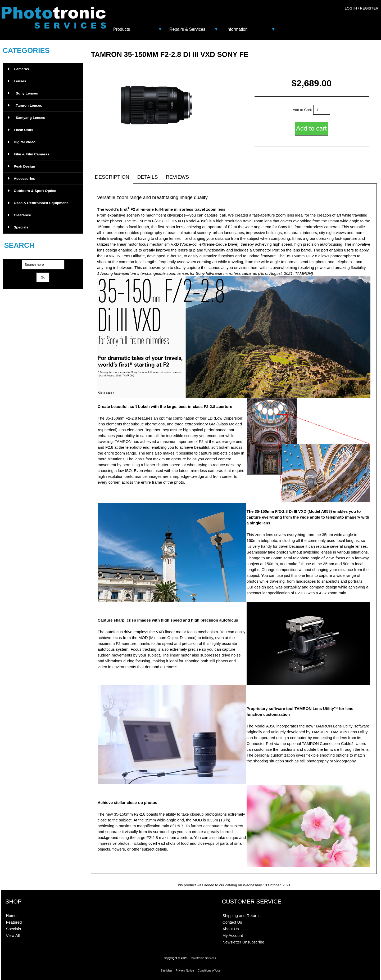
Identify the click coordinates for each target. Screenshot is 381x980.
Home (11, 916)
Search (19, 246)
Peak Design (22, 166)
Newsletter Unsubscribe (243, 942)
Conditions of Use (209, 970)
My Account (233, 935)
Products (122, 29)
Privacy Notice (185, 970)
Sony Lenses (23, 93)
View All (13, 935)
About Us (231, 929)
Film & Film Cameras (29, 154)
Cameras (19, 69)
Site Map (166, 970)
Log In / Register (362, 8)
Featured (14, 922)
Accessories (22, 179)
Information (237, 29)
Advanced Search (43, 287)
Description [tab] (112, 177)
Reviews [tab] (177, 177)
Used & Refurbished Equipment (38, 203)
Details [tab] (148, 177)
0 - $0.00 (367, 19)
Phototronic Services (203, 958)
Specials (18, 227)
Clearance (20, 215)
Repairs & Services (187, 29)
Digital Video (22, 142)
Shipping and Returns (242, 916)
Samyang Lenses (27, 118)
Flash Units (21, 130)
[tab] (197, 174)
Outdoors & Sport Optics (32, 191)
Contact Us (232, 922)
